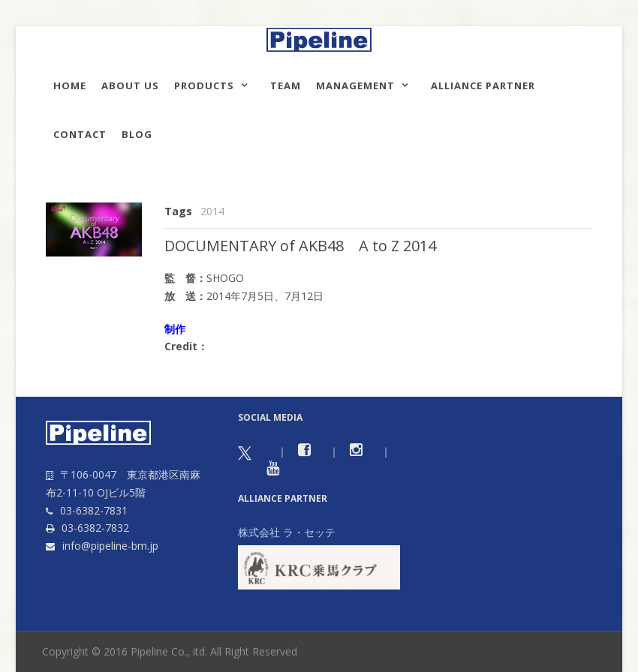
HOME (70, 85)
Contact (80, 134)
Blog (137, 134)
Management (355, 85)
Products (204, 85)
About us (130, 85)
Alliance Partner (483, 85)
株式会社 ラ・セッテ (287, 532)
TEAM (286, 85)
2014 (212, 211)
